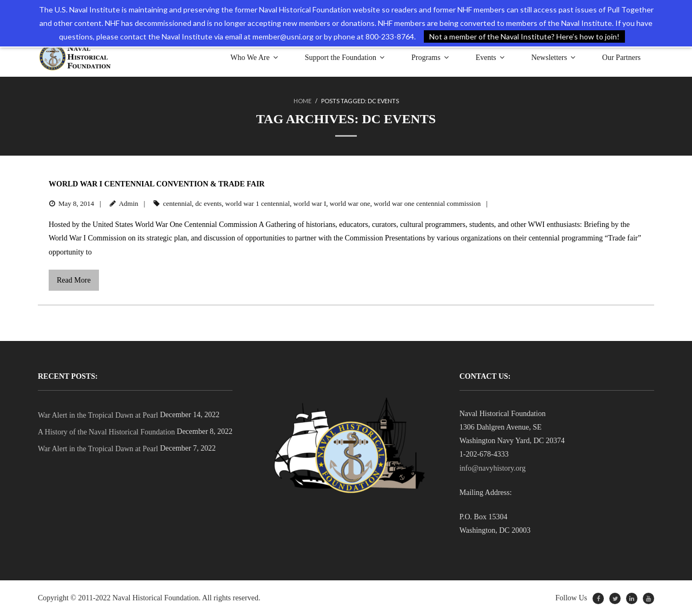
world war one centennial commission (427, 203)
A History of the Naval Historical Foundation (107, 432)
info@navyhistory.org (493, 468)
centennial (177, 203)
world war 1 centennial (258, 203)
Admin (129, 203)
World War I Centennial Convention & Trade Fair (157, 184)
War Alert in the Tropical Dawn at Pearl (98, 415)
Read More (74, 280)
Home (302, 101)
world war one (350, 203)
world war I (310, 203)
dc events (208, 203)
